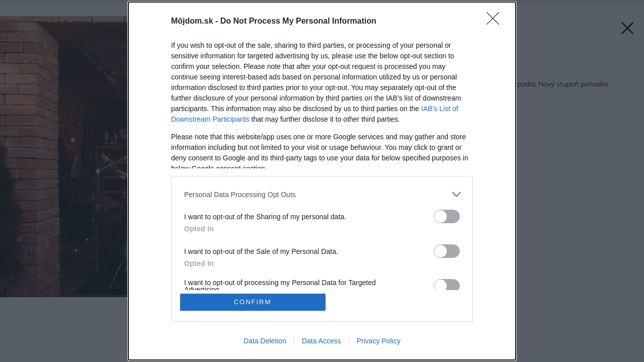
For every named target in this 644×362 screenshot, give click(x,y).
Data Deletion (265, 341)
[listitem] (322, 194)
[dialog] (322, 181)
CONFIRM (253, 302)
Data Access (321, 341)
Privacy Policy (379, 341)
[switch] (447, 216)
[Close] (496, 22)
